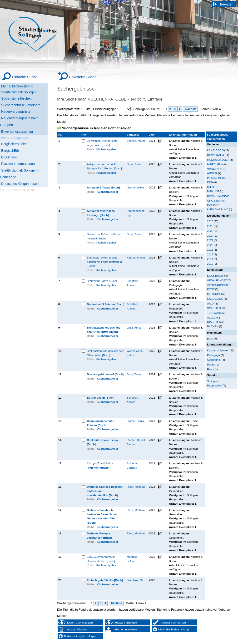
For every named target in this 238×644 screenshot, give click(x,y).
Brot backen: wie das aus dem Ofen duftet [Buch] (104, 330)
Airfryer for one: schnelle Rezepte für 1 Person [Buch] (104, 166)
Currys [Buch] (96, 463)
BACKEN (213, 326)
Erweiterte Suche (83, 77)
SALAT (211, 303)
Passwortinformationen (18, 164)
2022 (210, 231)
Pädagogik (214, 355)
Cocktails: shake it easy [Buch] (103, 442)
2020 (210, 245)
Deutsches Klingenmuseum (21, 184)
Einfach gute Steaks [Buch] (105, 580)
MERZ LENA (215, 164)
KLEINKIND (214, 294)
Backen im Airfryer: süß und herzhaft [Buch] (104, 236)
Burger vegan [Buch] (101, 398)
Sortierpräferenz (68, 109)
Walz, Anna (134, 327)
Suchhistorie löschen (16, 98)
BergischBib (10, 151)
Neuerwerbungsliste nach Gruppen (19, 122)
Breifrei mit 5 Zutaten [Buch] (106, 304)
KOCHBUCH (215, 276)
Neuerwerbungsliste (16, 112)
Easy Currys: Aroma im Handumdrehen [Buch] (101, 559)
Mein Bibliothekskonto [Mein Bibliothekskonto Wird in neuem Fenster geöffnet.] (17, 86)
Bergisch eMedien (14, 144)
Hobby (211, 364)
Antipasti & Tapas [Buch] (103, 187)
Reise (211, 369)
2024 (210, 236)
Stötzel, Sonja (135, 421)
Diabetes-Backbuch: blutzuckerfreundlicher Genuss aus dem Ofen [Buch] (102, 516)
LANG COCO (215, 150)
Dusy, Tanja (134, 164)
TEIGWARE (214, 313)
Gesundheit (214, 360)
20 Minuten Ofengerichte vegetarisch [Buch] (102, 143)
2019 (210, 264)
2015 (210, 250)
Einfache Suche (25, 77)
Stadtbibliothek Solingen (19, 92)
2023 (210, 226)
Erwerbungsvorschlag (17, 132)
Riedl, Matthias (136, 487)
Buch (210, 338)
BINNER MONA (217, 196)
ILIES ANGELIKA (218, 209)
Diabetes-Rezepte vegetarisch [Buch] (99, 535)
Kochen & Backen (218, 350)
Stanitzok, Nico (136, 580)
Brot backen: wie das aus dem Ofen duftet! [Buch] (106, 353)
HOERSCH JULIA (218, 160)
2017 (210, 254)
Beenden (227, 4)
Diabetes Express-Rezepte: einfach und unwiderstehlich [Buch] (105, 491)
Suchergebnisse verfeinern (21, 105)
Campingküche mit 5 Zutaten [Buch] (101, 423)
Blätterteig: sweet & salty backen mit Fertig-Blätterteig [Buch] (104, 262)
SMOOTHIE (215, 308)
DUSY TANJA (216, 155)
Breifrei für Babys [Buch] (102, 281)
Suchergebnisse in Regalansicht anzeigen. (97, 128)
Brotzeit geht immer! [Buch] (105, 374)
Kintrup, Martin (136, 257)
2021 (210, 240)
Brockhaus (9, 157)
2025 (210, 221)
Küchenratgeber (106, 149)
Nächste (190, 109)
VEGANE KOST (217, 280)
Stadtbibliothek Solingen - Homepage (19, 174)
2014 (210, 259)
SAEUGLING (215, 299)
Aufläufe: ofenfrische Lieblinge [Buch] (101, 213)
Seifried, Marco (136, 141)
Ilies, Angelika (135, 187)
